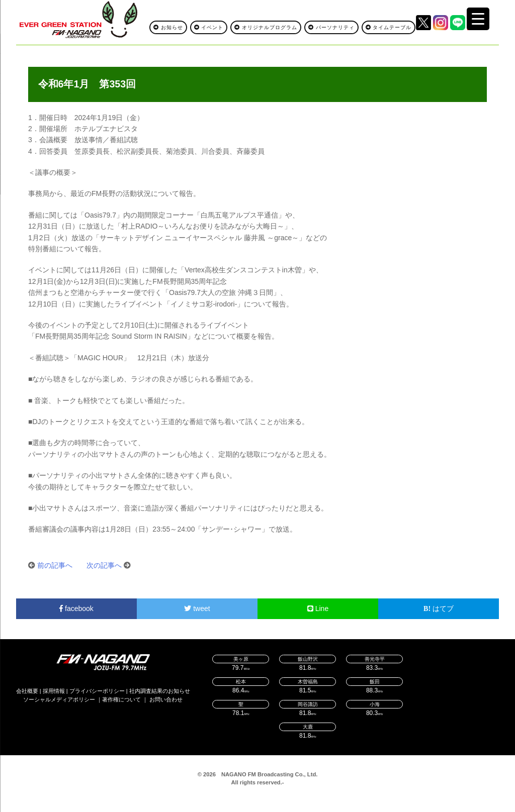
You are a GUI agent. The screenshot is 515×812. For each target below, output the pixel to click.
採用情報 (54, 691)
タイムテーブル (389, 27)
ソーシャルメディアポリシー (59, 699)
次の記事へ (104, 565)
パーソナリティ (331, 27)
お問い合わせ (166, 699)
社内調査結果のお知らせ (160, 691)
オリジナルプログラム (266, 27)
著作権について (121, 699)
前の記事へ (55, 565)
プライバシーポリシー (97, 691)
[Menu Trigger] (478, 19)
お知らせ (168, 27)
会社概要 (27, 691)
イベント (209, 27)
